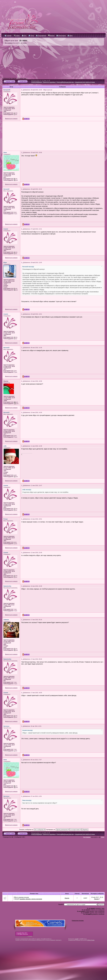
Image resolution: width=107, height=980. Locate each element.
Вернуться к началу (11, 119)
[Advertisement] (53, 62)
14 (22, 43)
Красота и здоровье (49, 82)
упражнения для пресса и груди (85, 82)
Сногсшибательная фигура (65, 82)
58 (14, 179)
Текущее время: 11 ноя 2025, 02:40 (41, 81)
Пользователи (41, 36)
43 (14, 649)
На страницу (9, 43)
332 (15, 402)
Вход (70, 36)
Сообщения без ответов (9, 78)
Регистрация (61, 36)
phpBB (76, 939)
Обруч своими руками (21, 897)
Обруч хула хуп (11, 41)
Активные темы (22, 78)
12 (14, 252)
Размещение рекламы (78, 921)
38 (15, 180)
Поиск (31, 36)
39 (15, 650)
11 (14, 113)
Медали (51, 36)
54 (15, 290)
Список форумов (37, 82)
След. (25, 43)
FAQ (24, 36)
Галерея (8, 36)
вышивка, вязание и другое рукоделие (31, 899)
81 (14, 288)
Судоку (17, 36)
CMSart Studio (91, 940)
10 (15, 477)
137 (15, 404)
